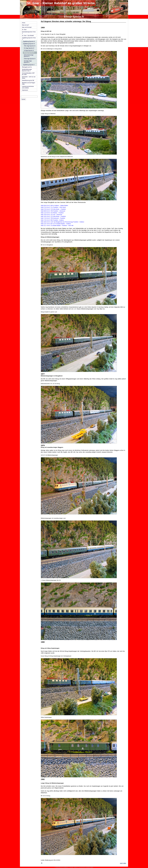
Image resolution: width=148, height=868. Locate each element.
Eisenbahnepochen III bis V (29, 33)
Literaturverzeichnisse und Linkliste (28, 87)
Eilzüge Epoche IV (29, 53)
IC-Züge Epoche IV (29, 48)
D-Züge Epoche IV (29, 50)
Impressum (25, 90)
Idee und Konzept (27, 27)
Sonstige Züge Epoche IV (28, 62)
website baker (90, 867)
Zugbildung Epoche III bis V (29, 38)
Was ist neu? (25, 25)
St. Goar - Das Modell (28, 36)
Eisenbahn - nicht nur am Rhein (29, 77)
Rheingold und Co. (27, 67)
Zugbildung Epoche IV (29, 44)
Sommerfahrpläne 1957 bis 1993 (28, 74)
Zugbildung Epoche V (29, 65)
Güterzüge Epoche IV (30, 59)
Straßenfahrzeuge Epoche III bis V (27, 70)
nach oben (123, 863)
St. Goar (24, 30)
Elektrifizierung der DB (28, 80)
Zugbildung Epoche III (29, 41)
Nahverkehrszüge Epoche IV (29, 56)
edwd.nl (76, 867)
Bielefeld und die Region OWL (29, 83)
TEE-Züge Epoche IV (30, 46)
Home (24, 23)
